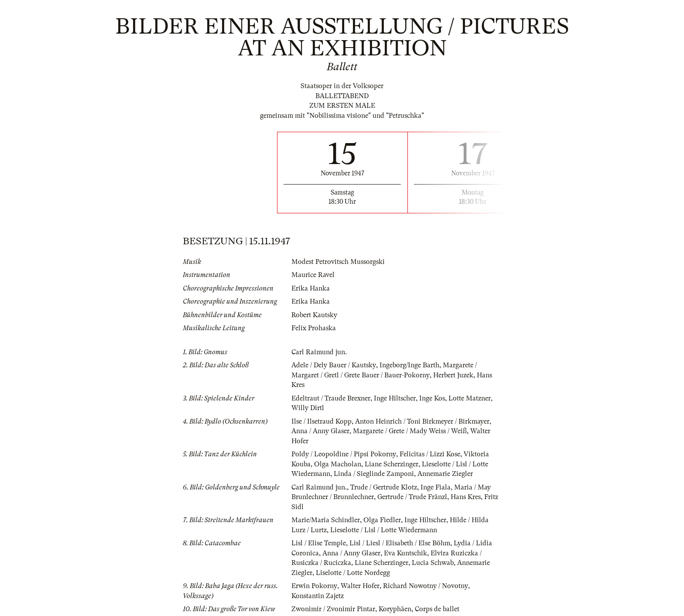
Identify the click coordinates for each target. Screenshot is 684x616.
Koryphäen (395, 609)
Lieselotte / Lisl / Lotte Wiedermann (384, 530)
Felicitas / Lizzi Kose (429, 454)
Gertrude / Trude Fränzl (412, 497)
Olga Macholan (338, 464)
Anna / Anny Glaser (320, 431)
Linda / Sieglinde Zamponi (374, 474)
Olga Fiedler (382, 520)
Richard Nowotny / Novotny (425, 586)
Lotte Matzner (470, 398)
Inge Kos (432, 398)
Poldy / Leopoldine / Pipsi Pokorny (344, 454)
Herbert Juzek (453, 375)
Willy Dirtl (308, 408)
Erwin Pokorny (314, 586)
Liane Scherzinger (392, 464)
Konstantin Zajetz (318, 596)
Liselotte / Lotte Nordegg (353, 573)
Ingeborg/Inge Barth (409, 365)
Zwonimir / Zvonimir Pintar (333, 609)
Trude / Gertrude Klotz (384, 487)
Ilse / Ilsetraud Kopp (321, 421)
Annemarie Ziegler (445, 474)
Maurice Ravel (313, 275)
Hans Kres (466, 497)
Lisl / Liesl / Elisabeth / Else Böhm (400, 543)
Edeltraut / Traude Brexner (331, 398)
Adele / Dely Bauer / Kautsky (333, 365)
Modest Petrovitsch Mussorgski (338, 262)
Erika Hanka (311, 288)
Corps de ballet (437, 609)
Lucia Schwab (433, 563)
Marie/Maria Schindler (326, 520)
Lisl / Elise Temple (319, 543)
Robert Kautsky (314, 315)
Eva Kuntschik (405, 553)
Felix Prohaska (314, 328)
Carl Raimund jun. (319, 352)
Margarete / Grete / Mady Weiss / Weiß (410, 431)
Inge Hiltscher (395, 398)
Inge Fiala (436, 487)
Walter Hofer (360, 586)
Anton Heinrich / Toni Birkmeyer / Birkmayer (422, 421)
